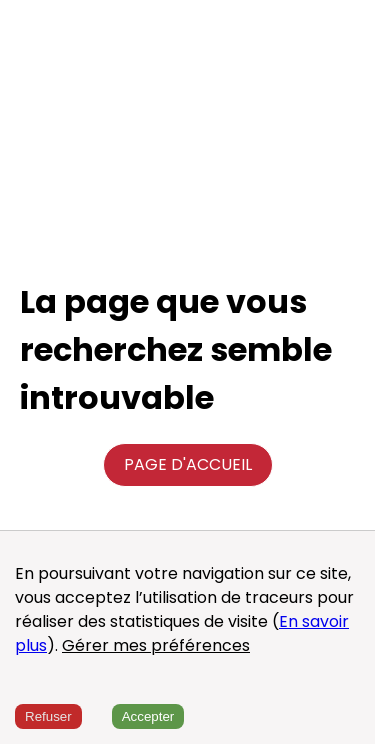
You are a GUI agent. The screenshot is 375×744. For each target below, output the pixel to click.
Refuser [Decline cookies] (48, 716)
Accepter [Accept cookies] (148, 716)
